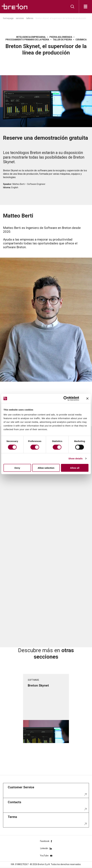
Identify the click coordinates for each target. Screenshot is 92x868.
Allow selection (46, 468)
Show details (76, 458)
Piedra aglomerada (61, 37)
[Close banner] (87, 399)
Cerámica (81, 40)
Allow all (75, 468)
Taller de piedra (62, 40)
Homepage (8, 18)
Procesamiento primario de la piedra (27, 40)
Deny (17, 468)
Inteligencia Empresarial (31, 37)
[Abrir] (86, 7)
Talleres (30, 18)
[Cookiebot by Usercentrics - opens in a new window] (68, 399)
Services (20, 18)
